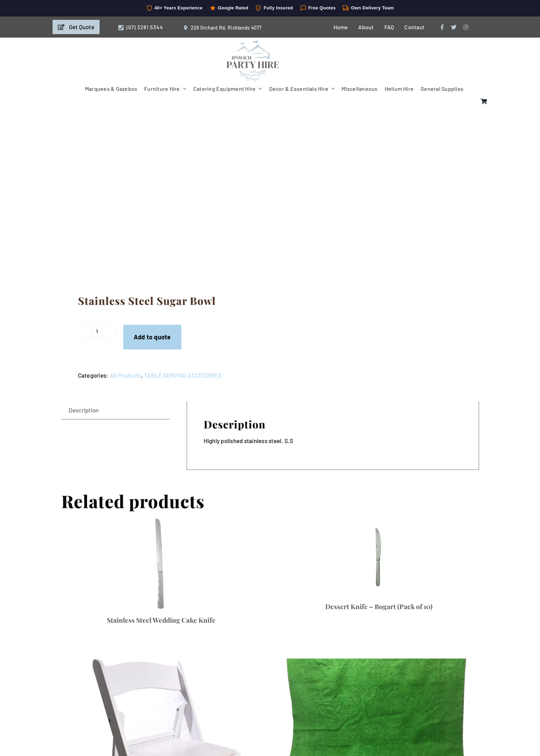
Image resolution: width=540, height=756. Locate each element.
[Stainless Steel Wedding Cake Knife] (161, 563)
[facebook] (442, 27)
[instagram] (466, 27)
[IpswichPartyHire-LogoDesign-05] (253, 43)
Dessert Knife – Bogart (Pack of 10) (379, 606)
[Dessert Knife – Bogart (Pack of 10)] (379, 556)
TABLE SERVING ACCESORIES (183, 375)
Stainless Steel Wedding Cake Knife (161, 620)
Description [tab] (84, 410)
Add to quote (152, 337)
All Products (126, 375)
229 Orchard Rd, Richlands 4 (222, 28)
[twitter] (454, 27)
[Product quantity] (97, 332)
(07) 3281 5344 (145, 27)
